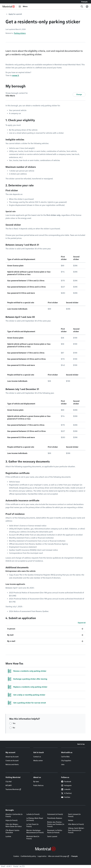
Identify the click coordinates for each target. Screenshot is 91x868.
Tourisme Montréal (12, 789)
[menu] (23, 7)
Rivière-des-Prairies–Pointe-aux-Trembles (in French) (56, 824)
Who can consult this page (57, 856)
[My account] (87, 7)
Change (79, 94)
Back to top (81, 744)
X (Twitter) (66, 793)
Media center (38, 761)
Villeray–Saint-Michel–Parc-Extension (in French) (76, 830)
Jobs (63, 765)
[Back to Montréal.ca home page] (9, 7)
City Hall (9, 782)
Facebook (66, 782)
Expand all (82, 623)
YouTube (66, 797)
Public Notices (38, 785)
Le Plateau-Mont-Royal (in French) (35, 819)
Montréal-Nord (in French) (33, 838)
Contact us (37, 757)
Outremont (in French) (55, 814)
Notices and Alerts (12, 765)
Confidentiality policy (28, 856)
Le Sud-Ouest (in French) (32, 825)
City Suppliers (66, 761)
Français (84, 2)
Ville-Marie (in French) (76, 824)
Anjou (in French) (12, 820)
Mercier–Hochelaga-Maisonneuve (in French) (35, 831)
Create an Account (12, 761)
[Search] (82, 7)
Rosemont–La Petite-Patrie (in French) (55, 831)
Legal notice (42, 856)
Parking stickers (20, 33)
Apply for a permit (15, 14)
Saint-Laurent (52, 836)
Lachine (8, 836)
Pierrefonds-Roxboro (55, 818)
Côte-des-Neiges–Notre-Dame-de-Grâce (14, 825)
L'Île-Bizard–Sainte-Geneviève (13, 831)
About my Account (12, 757)
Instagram (66, 785)
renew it (15, 76)
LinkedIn (66, 789)
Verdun (71, 820)
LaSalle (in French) (33, 814)
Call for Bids (65, 757)
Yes (14, 723)
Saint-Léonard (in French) (74, 815)
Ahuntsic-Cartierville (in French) (14, 815)
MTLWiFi (9, 785)
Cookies (16, 856)
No (14, 728)
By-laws (36, 782)
